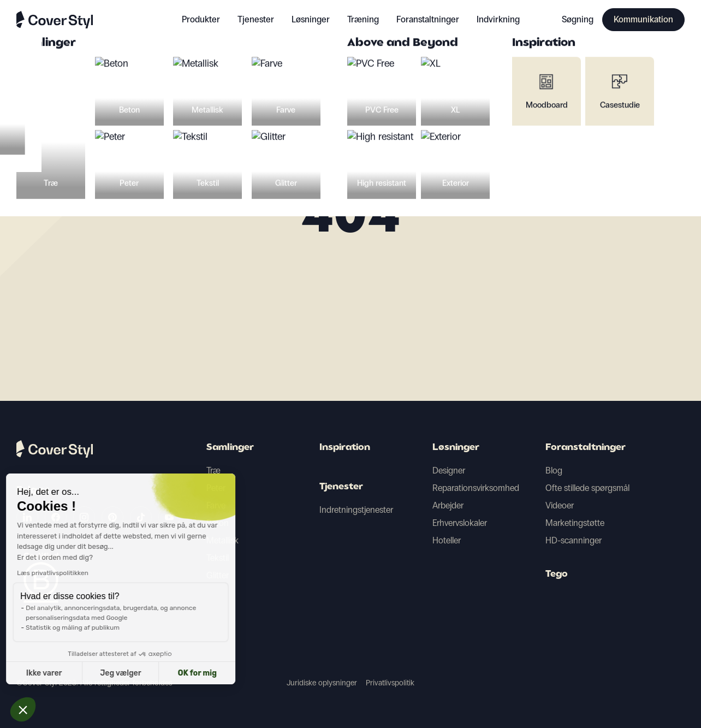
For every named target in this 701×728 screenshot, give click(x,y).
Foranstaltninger (586, 448)
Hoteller (447, 540)
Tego (557, 575)
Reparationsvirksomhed (476, 488)
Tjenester (256, 19)
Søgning (578, 19)
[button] (23, 709)
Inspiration (345, 448)
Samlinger (230, 448)
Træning (363, 19)
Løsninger (456, 448)
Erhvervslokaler (460, 523)
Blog (554, 470)
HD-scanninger (574, 540)
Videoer (560, 505)
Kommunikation (643, 19)
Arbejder (448, 505)
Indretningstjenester (356, 510)
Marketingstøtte (575, 523)
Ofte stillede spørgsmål (587, 488)
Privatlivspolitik (390, 683)
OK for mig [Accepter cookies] (108, 673)
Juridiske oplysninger (322, 683)
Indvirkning (498, 19)
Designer (449, 470)
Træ (213, 470)
